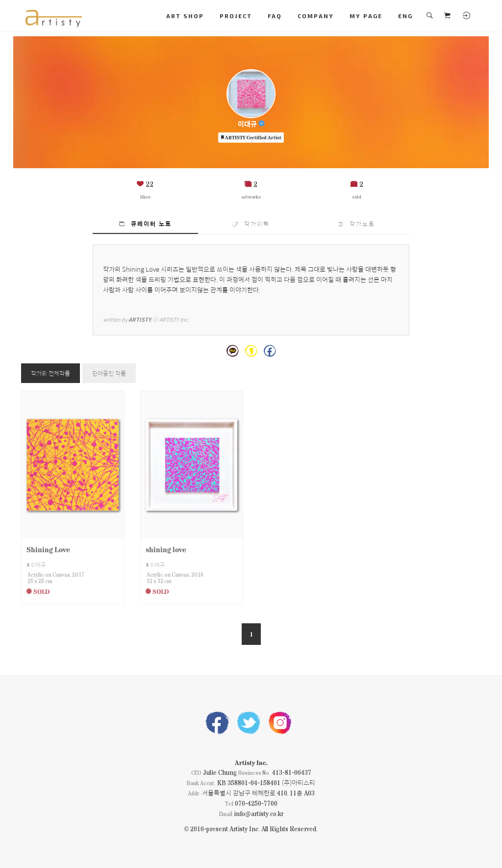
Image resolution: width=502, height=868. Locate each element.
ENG (405, 16)
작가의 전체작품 (50, 373)
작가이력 (251, 224)
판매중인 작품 (109, 373)
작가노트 (357, 224)
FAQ (275, 16)
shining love (166, 549)
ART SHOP (185, 16)
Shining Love (48, 549)
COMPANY (316, 16)
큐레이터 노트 (145, 224)
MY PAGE (366, 16)
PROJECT (236, 16)
